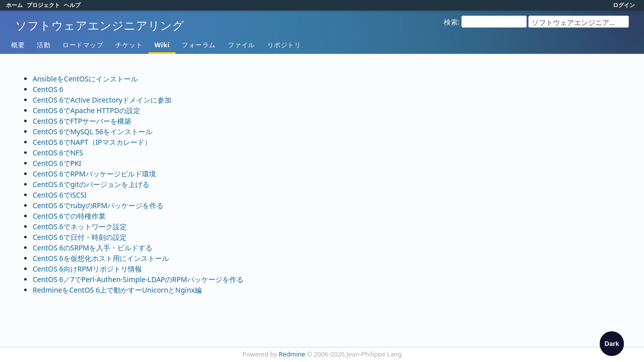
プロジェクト (43, 5)
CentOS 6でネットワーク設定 (80, 227)
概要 (18, 45)
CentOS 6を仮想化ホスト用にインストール (101, 258)
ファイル (242, 45)
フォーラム (199, 45)
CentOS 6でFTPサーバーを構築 (82, 121)
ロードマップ (83, 45)
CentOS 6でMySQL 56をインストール (93, 131)
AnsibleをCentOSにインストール (85, 79)
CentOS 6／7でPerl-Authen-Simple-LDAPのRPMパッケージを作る (138, 279)
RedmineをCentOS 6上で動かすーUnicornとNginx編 (117, 290)
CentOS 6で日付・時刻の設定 (80, 237)
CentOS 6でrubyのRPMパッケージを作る (98, 205)
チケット (129, 45)
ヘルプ (72, 5)
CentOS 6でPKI (57, 163)
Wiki (162, 45)
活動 (44, 45)
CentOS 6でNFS (58, 153)
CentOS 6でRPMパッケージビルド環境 (94, 174)
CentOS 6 (48, 89)
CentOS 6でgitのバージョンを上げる (91, 184)
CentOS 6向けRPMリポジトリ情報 (87, 269)
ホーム (14, 5)
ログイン (624, 5)
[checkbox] (612, 343)
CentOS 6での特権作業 (69, 216)
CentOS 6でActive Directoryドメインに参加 (102, 100)
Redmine (292, 354)
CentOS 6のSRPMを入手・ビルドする (93, 248)
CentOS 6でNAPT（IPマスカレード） (92, 142)
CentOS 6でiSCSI (60, 195)
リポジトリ (284, 45)
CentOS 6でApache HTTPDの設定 (87, 110)
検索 (451, 22)
